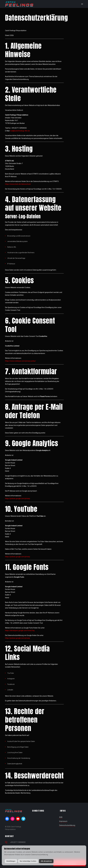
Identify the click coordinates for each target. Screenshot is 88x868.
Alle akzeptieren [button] (46, 861)
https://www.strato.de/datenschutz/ (18, 184)
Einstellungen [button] (11, 861)
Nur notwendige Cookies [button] (28, 861)
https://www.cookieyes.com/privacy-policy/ (20, 361)
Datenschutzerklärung (67, 825)
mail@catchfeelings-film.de (20, 131)
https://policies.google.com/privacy (18, 498)
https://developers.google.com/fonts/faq (20, 631)
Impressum (63, 821)
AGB (61, 817)
